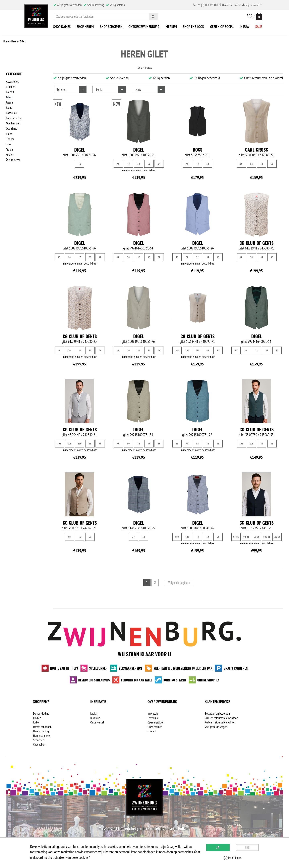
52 (149, 164)
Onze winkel (97, 722)
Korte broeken (14, 118)
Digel (80, 150)
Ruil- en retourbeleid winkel (220, 722)
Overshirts (11, 128)
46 (118, 164)
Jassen (9, 102)
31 (80, 164)
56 (272, 164)
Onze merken (155, 727)
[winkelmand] (258, 16)
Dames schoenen (42, 727)
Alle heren (13, 160)
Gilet (9, 97)
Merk (99, 89)
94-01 (236, 537)
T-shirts (10, 139)
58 (159, 257)
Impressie (153, 713)
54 (159, 164)
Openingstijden (156, 722)
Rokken (37, 718)
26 (69, 257)
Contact (152, 731)
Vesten (10, 155)
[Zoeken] (153, 16)
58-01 (256, 537)
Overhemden (13, 123)
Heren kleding (41, 731)
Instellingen (233, 858)
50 (139, 164)
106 (187, 350)
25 (59, 257)
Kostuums (11, 113)
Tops (8, 144)
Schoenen (39, 740)
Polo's (9, 134)
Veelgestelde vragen (216, 727)
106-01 (267, 537)
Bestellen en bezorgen (217, 713)
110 (197, 350)
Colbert (10, 92)
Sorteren (62, 89)
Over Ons (153, 718)
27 (80, 257)
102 (177, 350)
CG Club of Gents (256, 243)
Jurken (37, 722)
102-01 (277, 537)
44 (208, 350)
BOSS (197, 150)
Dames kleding (41, 713)
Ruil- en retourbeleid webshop (221, 718)
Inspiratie (95, 718)
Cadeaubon (39, 744)
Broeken (11, 87)
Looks (93, 713)
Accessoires (12, 81)
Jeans (9, 108)
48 (128, 164)
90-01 (246, 537)
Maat (138, 89)
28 (90, 257)
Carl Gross (256, 150)
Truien (9, 149)
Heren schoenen (42, 736)
